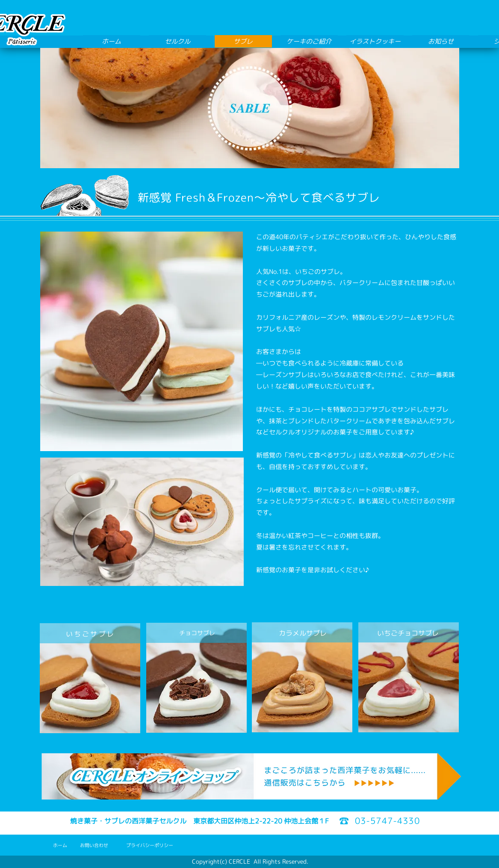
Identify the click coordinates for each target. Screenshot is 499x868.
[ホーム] (60, 846)
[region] (90, 678)
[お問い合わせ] (94, 846)
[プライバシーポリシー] (150, 846)
